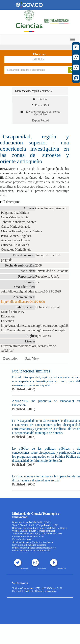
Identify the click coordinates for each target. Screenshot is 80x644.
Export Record (40, 121)
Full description (10, 202)
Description (11, 358)
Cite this (40, 99)
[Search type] (40, 60)
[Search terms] (33, 70)
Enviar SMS (40, 105)
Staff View (32, 358)
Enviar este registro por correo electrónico (41, 113)
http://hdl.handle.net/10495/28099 (23, 302)
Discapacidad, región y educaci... (34, 91)
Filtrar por (39, 55)
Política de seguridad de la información (31, 551)
